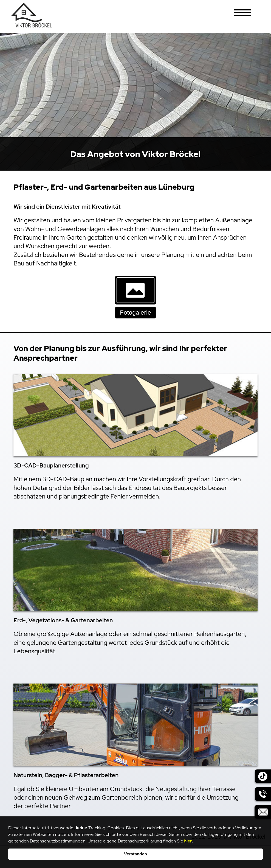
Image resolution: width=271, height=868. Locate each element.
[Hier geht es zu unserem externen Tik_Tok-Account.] (261, 778)
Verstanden (135, 854)
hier (188, 841)
